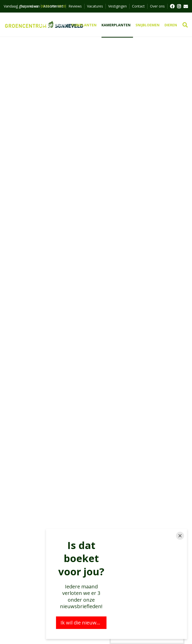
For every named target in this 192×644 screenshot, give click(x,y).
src (185, 25)
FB (172, 6)
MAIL (186, 6)
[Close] (180, 536)
